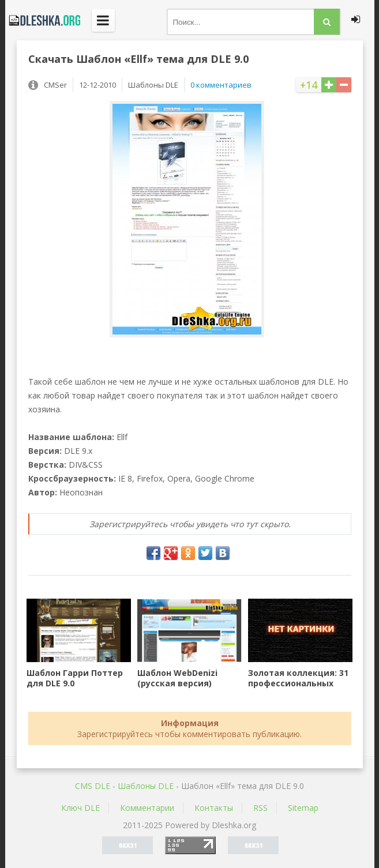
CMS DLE (93, 786)
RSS (260, 808)
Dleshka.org (43, 20)
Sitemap (303, 808)
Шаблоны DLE (146, 786)
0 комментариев (221, 85)
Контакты (214, 808)
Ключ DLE (80, 808)
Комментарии (147, 808)
